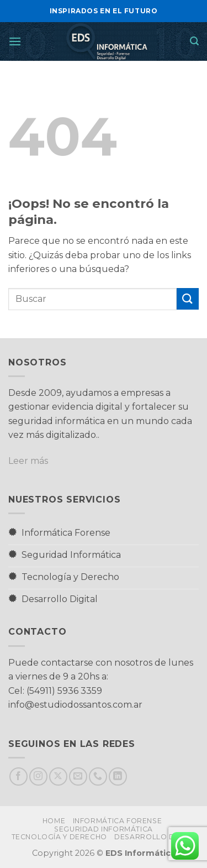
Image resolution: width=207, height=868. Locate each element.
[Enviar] (188, 299)
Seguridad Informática (104, 829)
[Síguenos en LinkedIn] (118, 777)
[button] (15, 41)
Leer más (28, 461)
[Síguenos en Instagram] (38, 777)
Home (54, 821)
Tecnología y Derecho (59, 837)
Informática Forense (118, 821)
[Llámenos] (98, 777)
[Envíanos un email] (78, 777)
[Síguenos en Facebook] (18, 777)
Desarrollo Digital (156, 837)
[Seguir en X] (58, 777)
